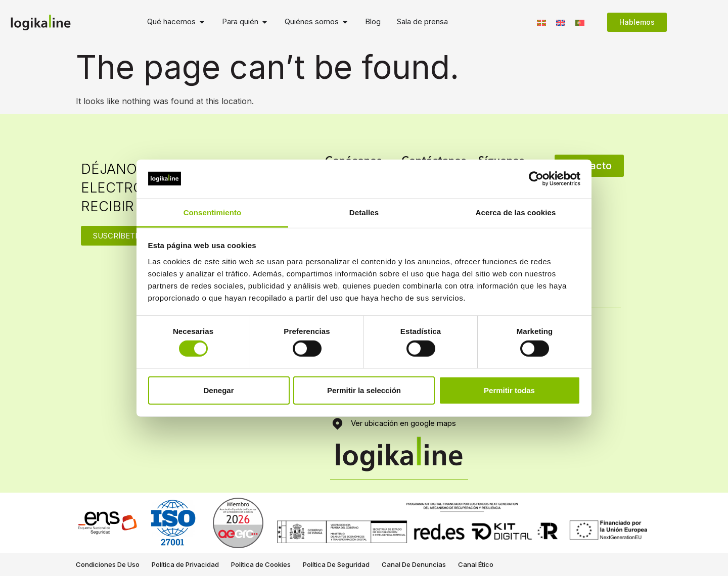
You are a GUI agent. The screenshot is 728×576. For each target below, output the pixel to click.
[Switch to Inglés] (561, 22)
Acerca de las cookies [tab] (516, 212)
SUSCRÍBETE (116, 236)
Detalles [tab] (364, 212)
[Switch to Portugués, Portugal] (580, 22)
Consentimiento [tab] (213, 212)
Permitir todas (509, 390)
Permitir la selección (364, 390)
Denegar (218, 390)
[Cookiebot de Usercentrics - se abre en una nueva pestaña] (536, 179)
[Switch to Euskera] (541, 22)
